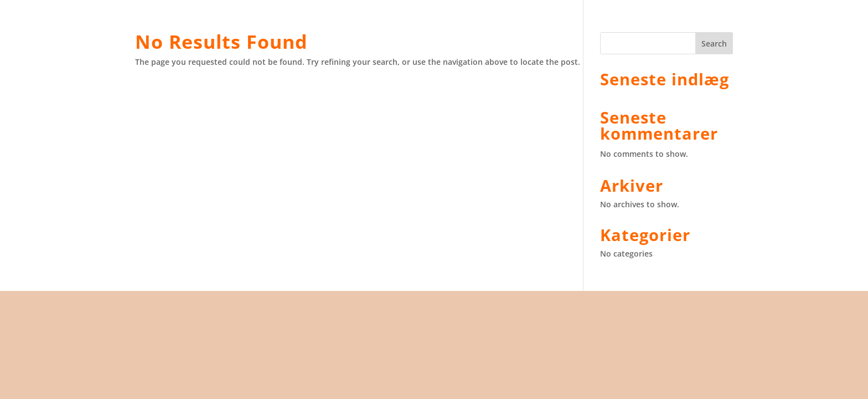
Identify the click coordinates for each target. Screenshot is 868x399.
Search (714, 44)
